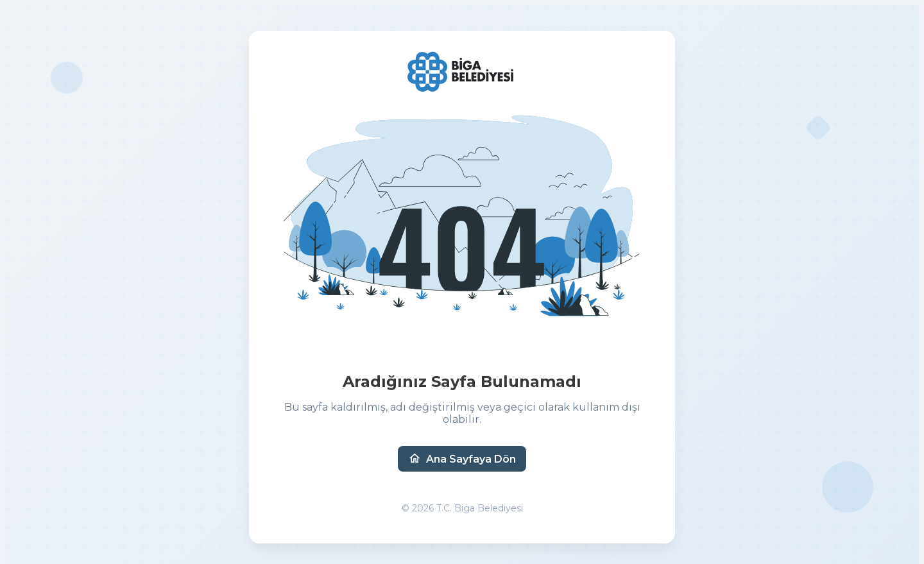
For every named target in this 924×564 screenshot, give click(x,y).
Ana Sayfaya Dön (462, 459)
